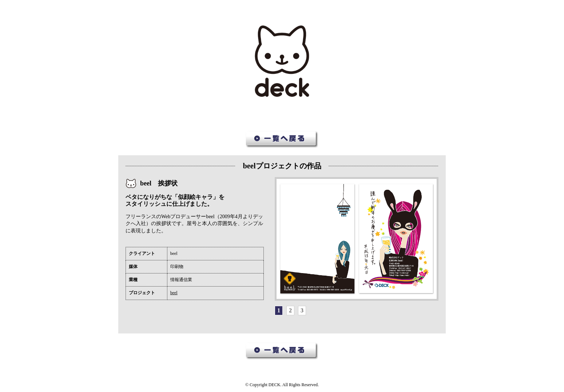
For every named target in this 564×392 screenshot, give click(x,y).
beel (174, 293)
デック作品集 (282, 61)
